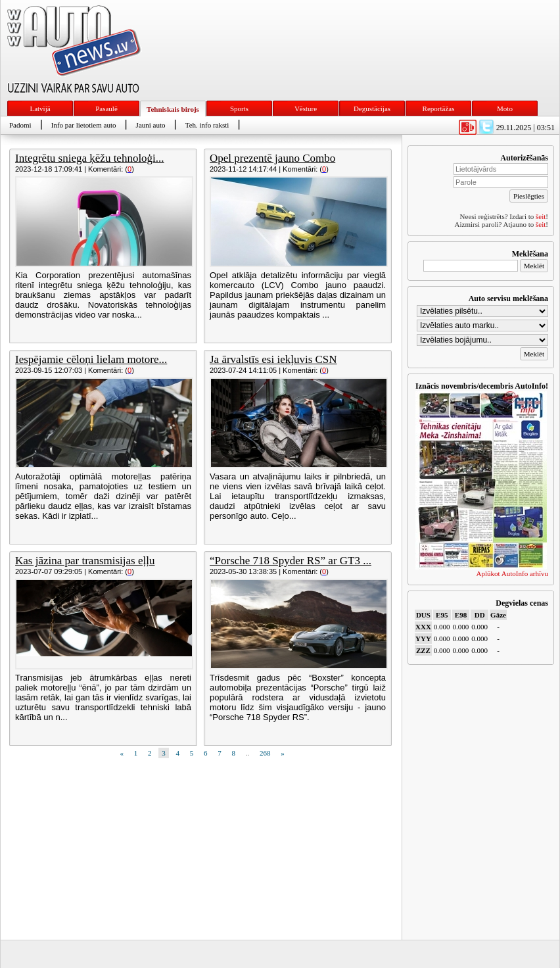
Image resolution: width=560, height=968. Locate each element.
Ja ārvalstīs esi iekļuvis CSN (273, 359)
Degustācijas (372, 109)
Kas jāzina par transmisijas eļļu (85, 561)
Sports (239, 109)
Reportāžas (439, 109)
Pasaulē (106, 109)
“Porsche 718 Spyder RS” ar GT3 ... (291, 561)
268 (265, 753)
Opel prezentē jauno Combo (272, 158)
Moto (505, 109)
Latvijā (40, 109)
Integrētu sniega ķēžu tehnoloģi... (90, 158)
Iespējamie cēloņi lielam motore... (91, 359)
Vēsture (306, 109)
